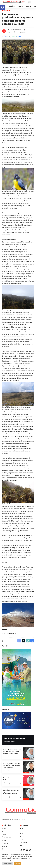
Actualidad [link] (6, 10)
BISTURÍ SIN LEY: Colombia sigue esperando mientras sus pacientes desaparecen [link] (12, 792)
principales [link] (13, 634)
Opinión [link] (26, 759)
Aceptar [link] (17, 864)
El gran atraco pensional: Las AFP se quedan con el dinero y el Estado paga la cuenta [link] (12, 751)
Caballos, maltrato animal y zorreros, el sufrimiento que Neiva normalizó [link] (12, 765)
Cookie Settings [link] (8, 864)
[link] (2, 7)
